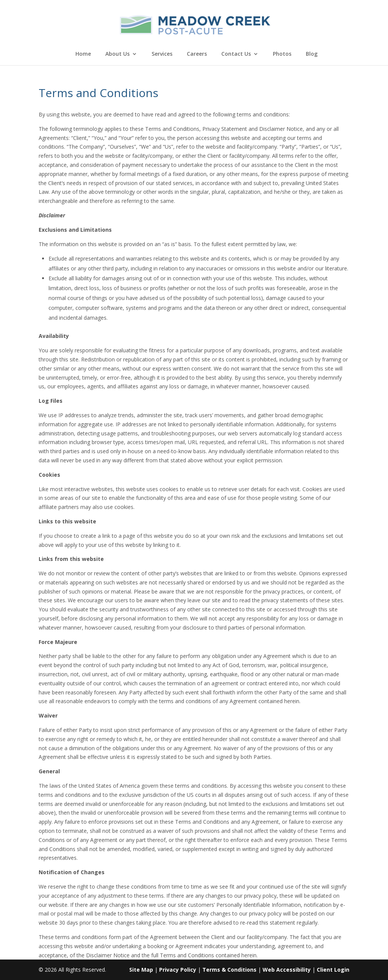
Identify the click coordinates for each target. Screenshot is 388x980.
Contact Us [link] (236, 54)
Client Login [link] (333, 970)
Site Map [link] (141, 970)
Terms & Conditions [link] (229, 970)
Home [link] (83, 54)
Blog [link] (312, 54)
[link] (195, 24)
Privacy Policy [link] (178, 970)
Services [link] (162, 54)
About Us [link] (117, 54)
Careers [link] (197, 54)
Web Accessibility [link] (287, 970)
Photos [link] (282, 54)
